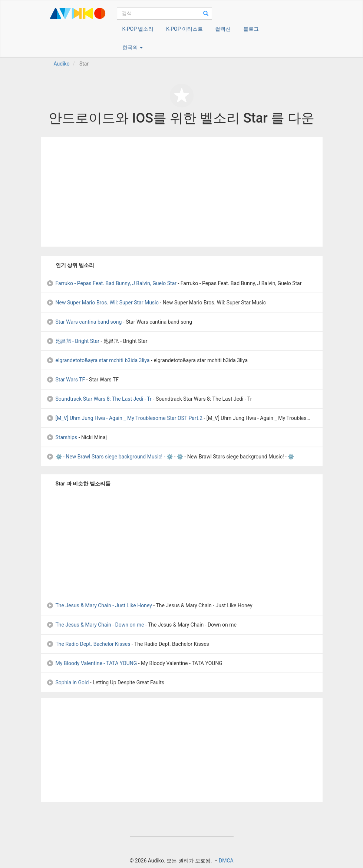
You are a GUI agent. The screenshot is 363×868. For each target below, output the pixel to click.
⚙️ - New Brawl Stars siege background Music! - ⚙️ (110, 457)
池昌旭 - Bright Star (73, 341)
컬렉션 (223, 29)
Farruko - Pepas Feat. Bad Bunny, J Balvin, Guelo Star (112, 283)
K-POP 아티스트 (184, 29)
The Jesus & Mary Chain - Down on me (95, 625)
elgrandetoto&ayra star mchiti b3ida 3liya (98, 360)
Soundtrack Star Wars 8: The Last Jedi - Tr (99, 399)
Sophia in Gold (68, 682)
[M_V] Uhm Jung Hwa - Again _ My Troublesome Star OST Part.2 (125, 418)
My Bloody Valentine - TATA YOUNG (92, 663)
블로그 (251, 29)
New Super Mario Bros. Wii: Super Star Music (103, 303)
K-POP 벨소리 (138, 29)
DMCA (226, 861)
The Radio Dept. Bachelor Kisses (88, 644)
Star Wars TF (66, 380)
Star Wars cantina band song (84, 322)
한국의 (133, 47)
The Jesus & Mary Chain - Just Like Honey (99, 605)
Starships (62, 437)
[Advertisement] (182, 192)
